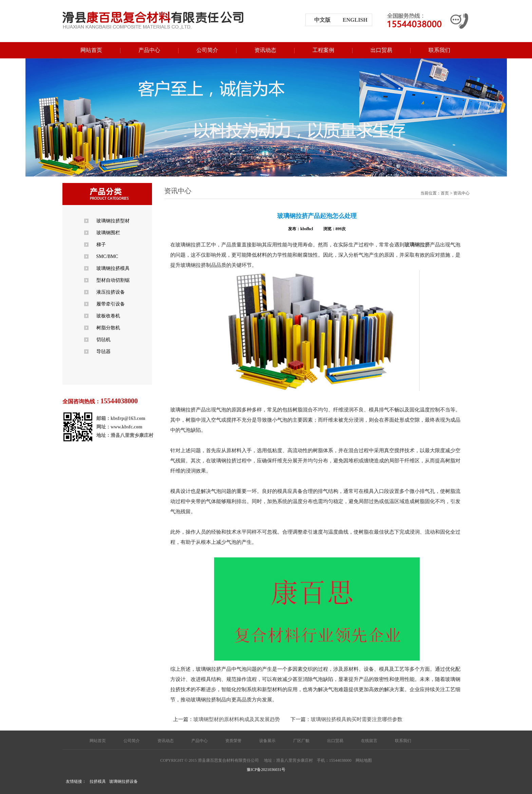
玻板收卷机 (108, 316)
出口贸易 (381, 50)
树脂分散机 (108, 328)
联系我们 (439, 50)
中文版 (322, 20)
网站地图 (364, 760)
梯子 (101, 245)
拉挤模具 (98, 781)
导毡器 (103, 352)
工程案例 (323, 50)
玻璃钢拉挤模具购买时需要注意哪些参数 (357, 719)
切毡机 (103, 340)
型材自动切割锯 (113, 280)
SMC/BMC (107, 256)
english (355, 20)
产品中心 (149, 50)
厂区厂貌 (301, 741)
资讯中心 (461, 193)
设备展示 (267, 741)
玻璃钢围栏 (108, 233)
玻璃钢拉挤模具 (113, 268)
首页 (445, 193)
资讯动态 (265, 50)
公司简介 (207, 50)
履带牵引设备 (111, 304)
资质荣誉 (233, 741)
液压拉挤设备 (111, 292)
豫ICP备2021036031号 (266, 770)
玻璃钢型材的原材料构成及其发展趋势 (237, 719)
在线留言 (369, 741)
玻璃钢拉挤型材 (113, 221)
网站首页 (91, 50)
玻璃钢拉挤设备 (123, 781)
